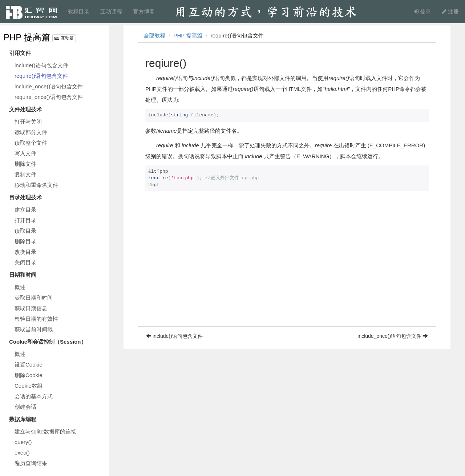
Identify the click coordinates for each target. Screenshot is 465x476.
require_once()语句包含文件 (49, 97)
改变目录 (25, 252)
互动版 (64, 38)
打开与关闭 (28, 122)
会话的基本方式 (34, 396)
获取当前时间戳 (34, 329)
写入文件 (25, 153)
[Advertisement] (287, 275)
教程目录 (78, 11)
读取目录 (25, 231)
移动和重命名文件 (36, 185)
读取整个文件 (31, 143)
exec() (22, 453)
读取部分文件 (31, 132)
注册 (450, 11)
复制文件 (25, 174)
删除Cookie (29, 375)
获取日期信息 (31, 308)
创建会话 (25, 407)
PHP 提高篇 (27, 37)
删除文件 (25, 164)
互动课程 (111, 11)
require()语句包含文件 (41, 76)
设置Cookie (29, 365)
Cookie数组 (29, 386)
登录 (422, 11)
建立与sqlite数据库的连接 (45, 431)
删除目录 (25, 241)
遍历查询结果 (31, 463)
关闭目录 (25, 262)
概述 (20, 287)
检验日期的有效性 (36, 319)
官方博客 (144, 11)
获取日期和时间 (34, 298)
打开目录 (25, 220)
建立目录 (25, 210)
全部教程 (154, 35)
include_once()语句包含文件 (49, 86)
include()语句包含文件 (41, 65)
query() (23, 442)
